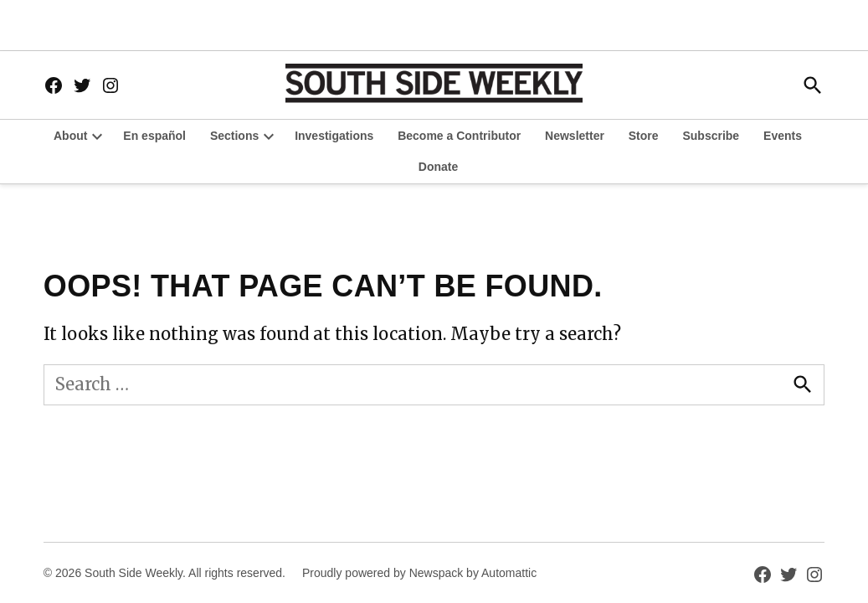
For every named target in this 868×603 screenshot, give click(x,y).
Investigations (334, 136)
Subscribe (711, 136)
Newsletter (575, 136)
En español (154, 136)
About (70, 136)
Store (644, 136)
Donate (438, 167)
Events (783, 136)
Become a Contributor (459, 136)
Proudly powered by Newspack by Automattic (419, 573)
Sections (234, 136)
